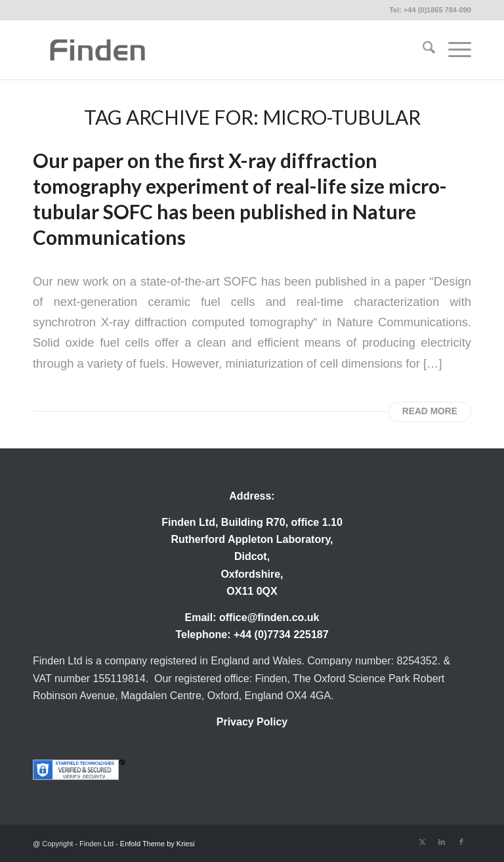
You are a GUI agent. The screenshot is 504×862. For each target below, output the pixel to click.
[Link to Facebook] (461, 842)
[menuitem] (422, 50)
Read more (430, 411)
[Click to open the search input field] (422, 50)
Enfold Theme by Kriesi (157, 844)
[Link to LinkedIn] (442, 842)
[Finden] (97, 50)
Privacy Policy (252, 722)
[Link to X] (422, 842)
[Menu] (453, 50)
